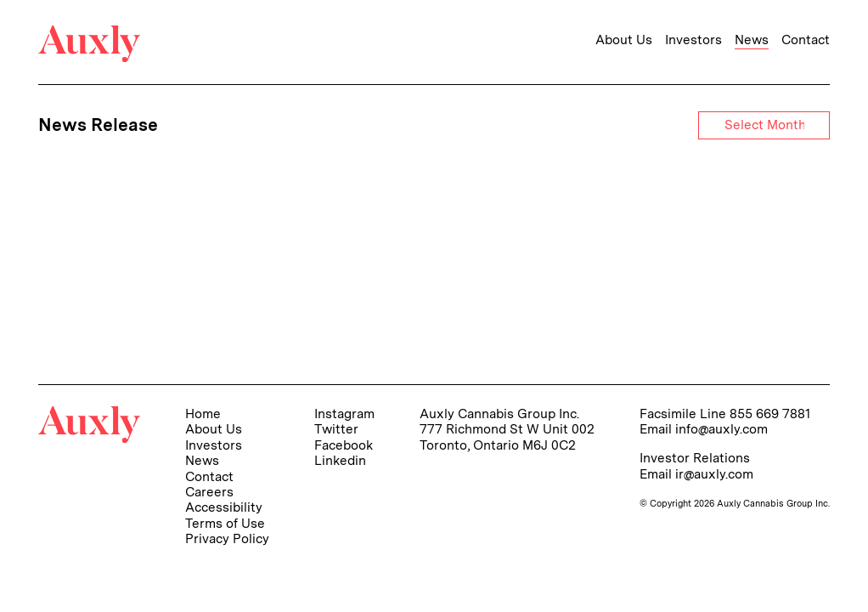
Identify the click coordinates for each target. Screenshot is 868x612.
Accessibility (224, 507)
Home (203, 414)
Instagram (344, 414)
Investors (693, 40)
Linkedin (340, 460)
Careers (209, 492)
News (752, 40)
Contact (806, 40)
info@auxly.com (721, 429)
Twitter (336, 429)
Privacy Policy (227, 538)
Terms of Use (225, 523)
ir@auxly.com (714, 474)
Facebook (344, 445)
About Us (624, 40)
